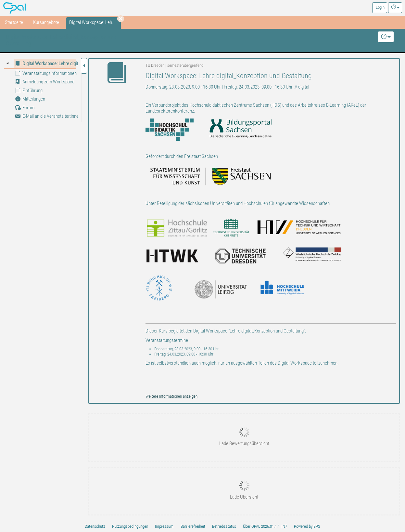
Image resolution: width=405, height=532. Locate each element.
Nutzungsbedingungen (130, 526)
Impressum (164, 526)
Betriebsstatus (224, 526)
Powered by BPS (307, 526)
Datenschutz (95, 526)
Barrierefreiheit (193, 526)
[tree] (40, 90)
